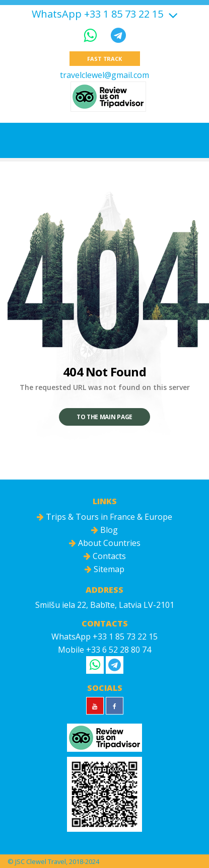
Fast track (104, 59)
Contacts (105, 556)
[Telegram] (118, 35)
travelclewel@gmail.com (104, 75)
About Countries (105, 543)
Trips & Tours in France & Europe (104, 517)
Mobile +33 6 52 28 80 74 (104, 650)
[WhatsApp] (92, 35)
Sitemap (104, 569)
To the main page (104, 417)
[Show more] (172, 14)
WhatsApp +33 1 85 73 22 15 (97, 14)
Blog (104, 530)
